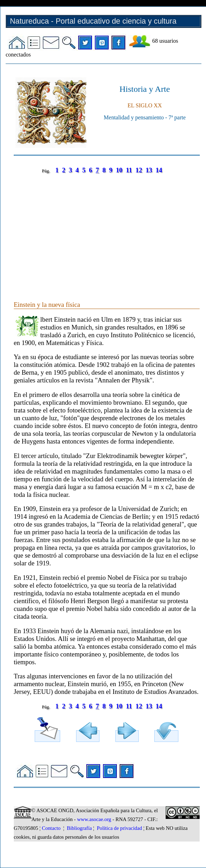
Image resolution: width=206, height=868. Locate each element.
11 (129, 170)
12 (139, 170)
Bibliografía (79, 828)
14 (159, 170)
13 (149, 170)
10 (119, 170)
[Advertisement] (106, 230)
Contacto (51, 828)
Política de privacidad (119, 828)
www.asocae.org (94, 819)
